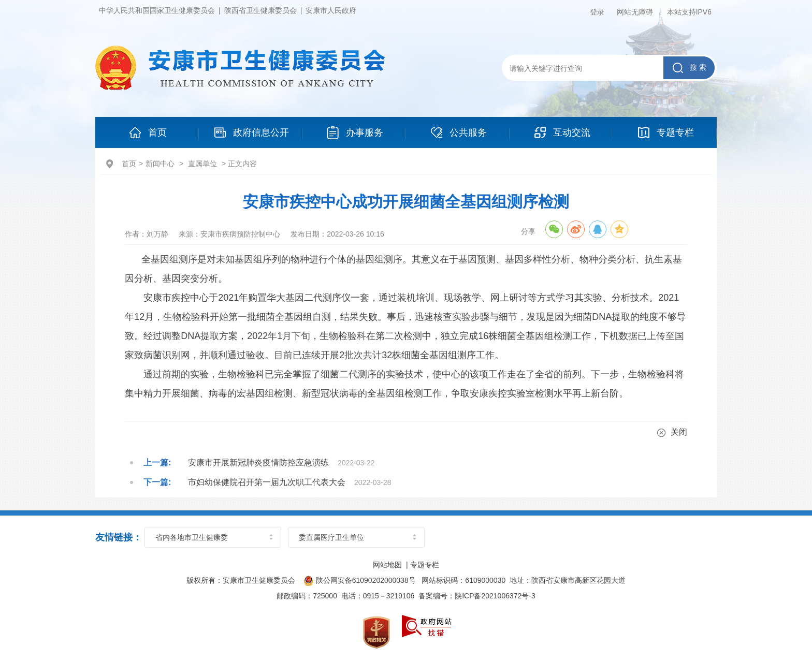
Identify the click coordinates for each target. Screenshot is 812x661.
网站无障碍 (635, 12)
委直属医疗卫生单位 (331, 537)
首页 (129, 164)
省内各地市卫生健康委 (192, 537)
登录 (597, 12)
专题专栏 (425, 565)
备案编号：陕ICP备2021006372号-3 (477, 596)
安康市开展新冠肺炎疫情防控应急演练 (258, 462)
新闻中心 (160, 164)
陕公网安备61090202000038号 (360, 580)
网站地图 (387, 565)
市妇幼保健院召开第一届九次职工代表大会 (267, 482)
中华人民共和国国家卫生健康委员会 (157, 10)
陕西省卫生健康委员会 (260, 10)
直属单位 (202, 164)
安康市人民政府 (331, 10)
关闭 (672, 432)
